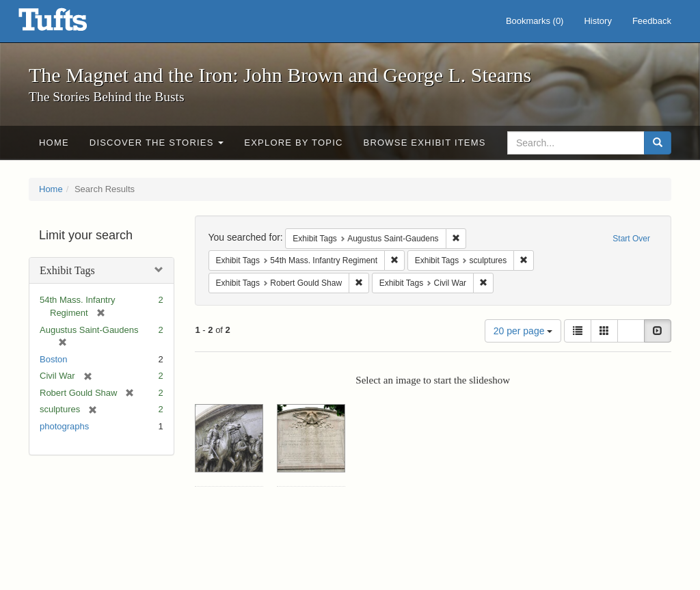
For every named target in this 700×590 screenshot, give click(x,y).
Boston (53, 359)
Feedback (652, 21)
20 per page (523, 331)
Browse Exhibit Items (425, 143)
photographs (64, 426)
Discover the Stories (157, 143)
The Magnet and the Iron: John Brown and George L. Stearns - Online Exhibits (70, 24)
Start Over (631, 239)
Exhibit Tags (67, 270)
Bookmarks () (535, 21)
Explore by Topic (293, 143)
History (597, 21)
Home (54, 143)
